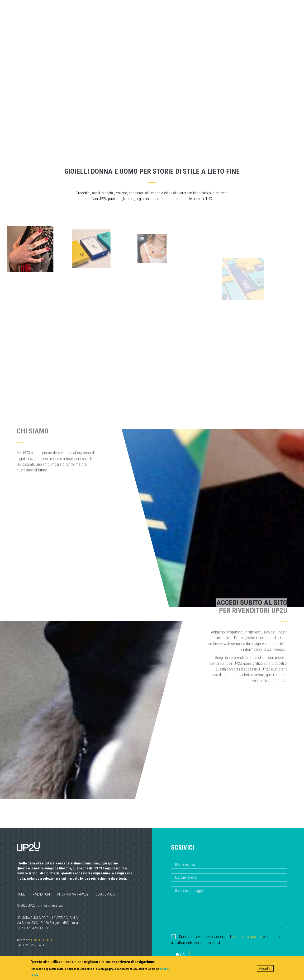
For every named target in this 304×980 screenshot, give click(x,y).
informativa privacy (247, 937)
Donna (167, 14)
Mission (140, 14)
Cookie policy (106, 894)
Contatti (256, 14)
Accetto (265, 968)
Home (21, 894)
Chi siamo (110, 14)
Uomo (192, 14)
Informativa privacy (73, 894)
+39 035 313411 (41, 940)
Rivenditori (222, 14)
